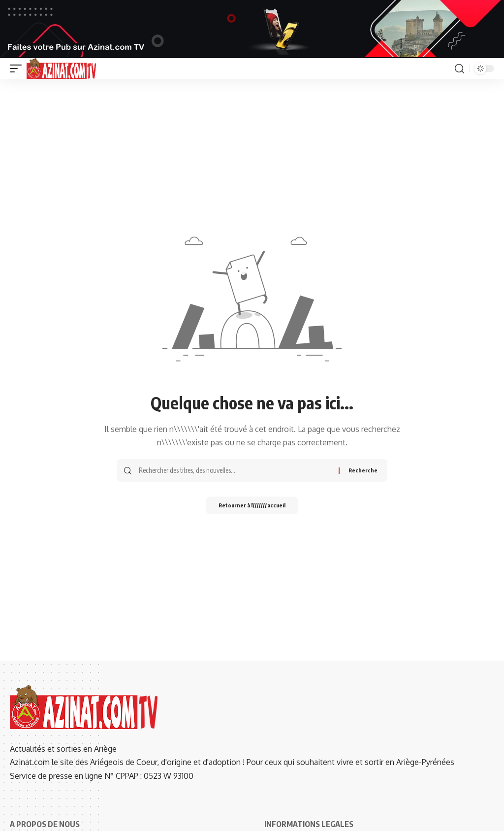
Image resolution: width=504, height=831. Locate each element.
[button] (18, 68)
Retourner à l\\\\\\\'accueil (252, 506)
